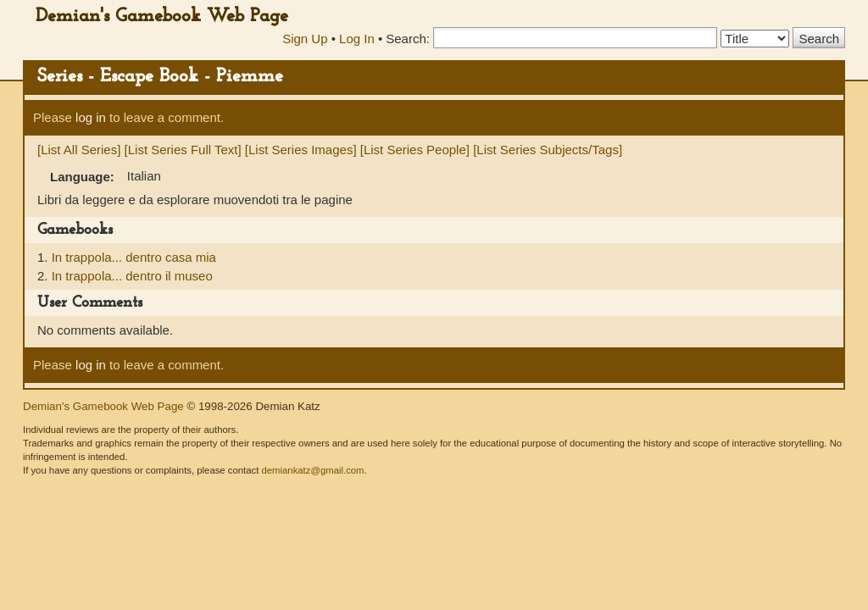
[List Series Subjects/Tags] (548, 150)
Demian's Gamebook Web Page (162, 17)
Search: (408, 39)
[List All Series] (79, 150)
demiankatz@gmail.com (312, 470)
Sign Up (305, 39)
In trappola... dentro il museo (132, 276)
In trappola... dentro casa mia (134, 257)
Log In (357, 39)
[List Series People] (415, 150)
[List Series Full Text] (183, 150)
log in (91, 117)
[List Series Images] (301, 150)
